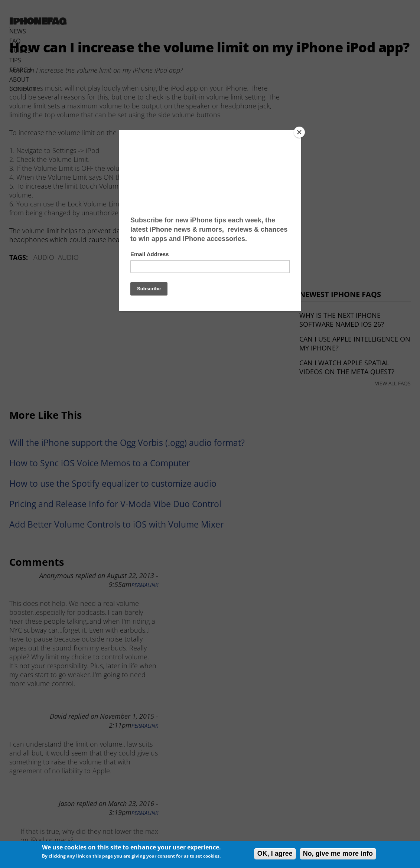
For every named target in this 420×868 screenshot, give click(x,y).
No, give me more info (338, 854)
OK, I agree (275, 854)
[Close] (299, 132)
